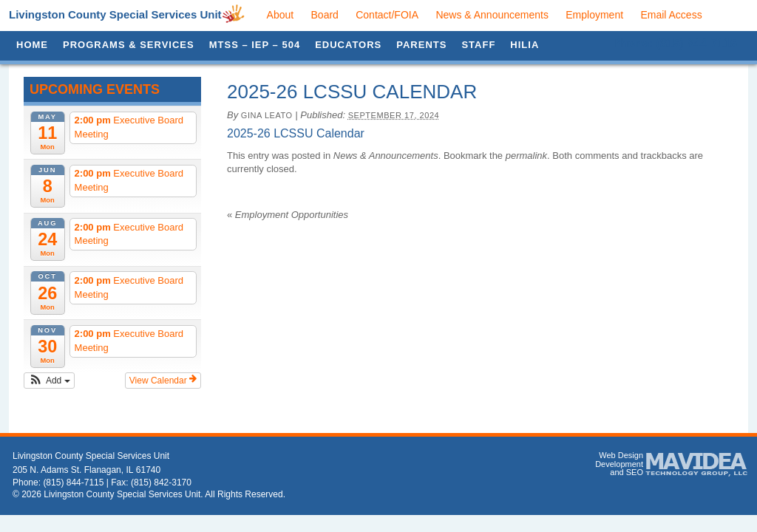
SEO (635, 472)
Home (32, 45)
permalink (526, 156)
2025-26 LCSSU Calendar (296, 133)
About (281, 15)
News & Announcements (492, 15)
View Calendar (163, 380)
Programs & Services (129, 45)
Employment (594, 15)
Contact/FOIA (387, 15)
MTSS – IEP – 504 (255, 45)
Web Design (621, 455)
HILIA (525, 45)
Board (325, 15)
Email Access (671, 15)
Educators (348, 45)
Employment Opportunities (288, 215)
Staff (478, 45)
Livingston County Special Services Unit (115, 14)
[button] (49, 381)
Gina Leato (267, 115)
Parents (421, 45)
